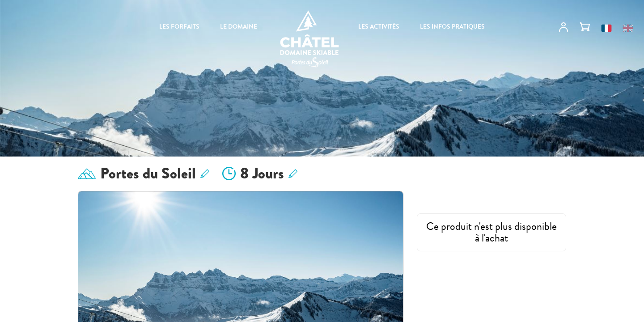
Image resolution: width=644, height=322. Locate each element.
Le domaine (239, 27)
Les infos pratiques (452, 27)
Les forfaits (179, 27)
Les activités (379, 27)
